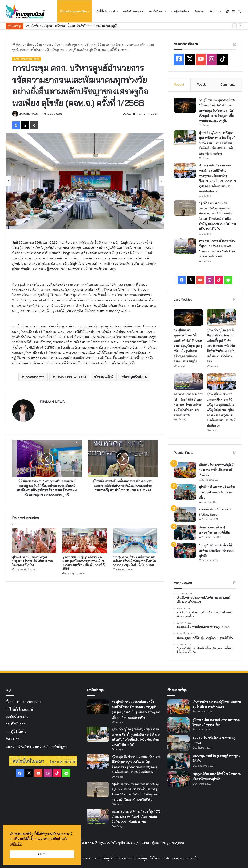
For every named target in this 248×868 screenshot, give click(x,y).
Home (18, 44)
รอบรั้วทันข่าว (156, 11)
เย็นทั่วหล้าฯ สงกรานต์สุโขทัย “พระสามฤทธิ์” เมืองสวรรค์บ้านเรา (217, 470)
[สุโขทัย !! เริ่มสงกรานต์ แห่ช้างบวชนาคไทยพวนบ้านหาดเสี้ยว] (185, 492)
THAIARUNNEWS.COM (70, 377)
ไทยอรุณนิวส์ (105, 377)
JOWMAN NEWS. (29, 114)
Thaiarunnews (34, 377)
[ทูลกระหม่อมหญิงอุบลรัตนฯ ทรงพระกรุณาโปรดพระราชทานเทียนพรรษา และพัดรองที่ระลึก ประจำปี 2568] (85, 541)
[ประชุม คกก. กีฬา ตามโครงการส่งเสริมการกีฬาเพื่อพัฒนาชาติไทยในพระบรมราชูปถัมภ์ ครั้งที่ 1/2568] (135, 541)
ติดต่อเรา (199, 11)
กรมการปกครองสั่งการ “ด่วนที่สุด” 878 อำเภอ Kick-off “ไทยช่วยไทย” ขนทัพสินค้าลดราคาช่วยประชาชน (188, 405)
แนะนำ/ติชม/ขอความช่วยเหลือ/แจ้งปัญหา (36, 747)
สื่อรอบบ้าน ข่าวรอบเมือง (73, 11)
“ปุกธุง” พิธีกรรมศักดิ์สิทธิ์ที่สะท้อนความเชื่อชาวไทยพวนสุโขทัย (217, 551)
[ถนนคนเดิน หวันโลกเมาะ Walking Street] (185, 514)
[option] (85, 181)
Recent (179, 85)
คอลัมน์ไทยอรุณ (132, 11)
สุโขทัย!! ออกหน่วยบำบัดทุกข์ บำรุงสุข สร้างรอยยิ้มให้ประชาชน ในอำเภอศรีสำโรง (32, 561)
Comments (228, 85)
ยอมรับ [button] (42, 854)
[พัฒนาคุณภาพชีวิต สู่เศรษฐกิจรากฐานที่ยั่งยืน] (185, 532)
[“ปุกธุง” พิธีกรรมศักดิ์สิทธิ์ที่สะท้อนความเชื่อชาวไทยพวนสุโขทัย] (185, 550)
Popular (202, 85)
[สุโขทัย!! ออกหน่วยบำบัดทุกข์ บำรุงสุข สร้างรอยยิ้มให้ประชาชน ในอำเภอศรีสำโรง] (34, 541)
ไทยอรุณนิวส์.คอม (135, 377)
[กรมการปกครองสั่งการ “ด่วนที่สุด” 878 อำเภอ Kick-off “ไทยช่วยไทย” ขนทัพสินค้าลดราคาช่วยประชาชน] (185, 246)
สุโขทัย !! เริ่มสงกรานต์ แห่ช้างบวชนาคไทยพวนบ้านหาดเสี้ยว (217, 492)
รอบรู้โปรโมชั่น (179, 11)
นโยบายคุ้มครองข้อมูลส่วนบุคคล (163, 843)
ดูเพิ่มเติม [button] (16, 844)
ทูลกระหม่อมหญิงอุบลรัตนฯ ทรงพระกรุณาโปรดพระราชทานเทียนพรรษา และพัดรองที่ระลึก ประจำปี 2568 (84, 563)
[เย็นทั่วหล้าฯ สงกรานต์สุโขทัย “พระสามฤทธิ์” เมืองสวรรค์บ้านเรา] (185, 470)
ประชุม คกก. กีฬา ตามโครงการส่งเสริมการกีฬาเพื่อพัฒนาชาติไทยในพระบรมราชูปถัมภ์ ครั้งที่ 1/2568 (134, 561)
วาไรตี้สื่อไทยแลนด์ (105, 11)
